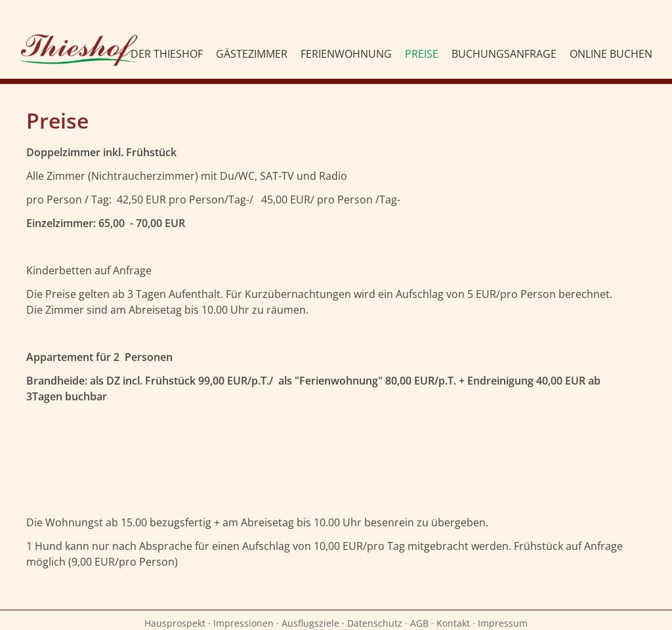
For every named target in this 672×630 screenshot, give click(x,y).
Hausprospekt (175, 623)
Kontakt (453, 623)
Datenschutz (375, 623)
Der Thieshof (167, 54)
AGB (419, 623)
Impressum (503, 623)
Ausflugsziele (310, 623)
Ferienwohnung (346, 54)
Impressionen (243, 623)
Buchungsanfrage (504, 54)
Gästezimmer (252, 54)
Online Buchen (611, 54)
